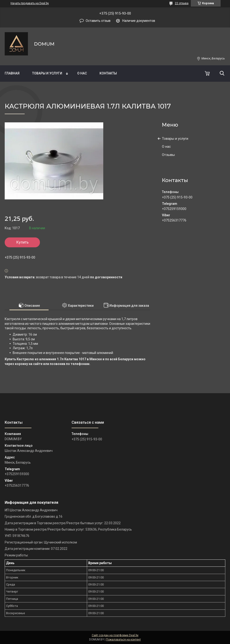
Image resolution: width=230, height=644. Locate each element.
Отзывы (168, 155)
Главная (12, 73)
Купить (22, 242)
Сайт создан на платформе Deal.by (115, 635)
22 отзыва (182, 3)
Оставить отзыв (98, 21)
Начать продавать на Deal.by (30, 3)
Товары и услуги (47, 73)
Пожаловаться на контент (123, 640)
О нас (82, 73)
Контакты (108, 73)
